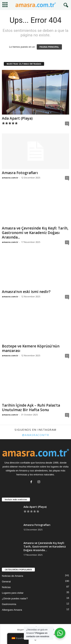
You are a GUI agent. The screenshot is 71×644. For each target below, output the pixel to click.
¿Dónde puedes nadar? (15, 598)
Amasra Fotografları (20, 173)
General (6, 582)
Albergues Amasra (12, 610)
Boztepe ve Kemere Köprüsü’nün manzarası (31, 348)
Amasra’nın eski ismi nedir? (26, 292)
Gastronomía (9, 604)
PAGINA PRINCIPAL (49, 47)
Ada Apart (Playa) (17, 118)
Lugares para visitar (13, 593)
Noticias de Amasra (12, 576)
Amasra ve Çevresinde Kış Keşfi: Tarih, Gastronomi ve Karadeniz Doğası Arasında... (35, 233)
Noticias (6, 587)
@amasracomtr (36, 435)
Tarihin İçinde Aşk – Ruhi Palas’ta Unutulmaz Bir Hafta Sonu (31, 408)
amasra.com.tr (10, 178)
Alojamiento (23, 630)
